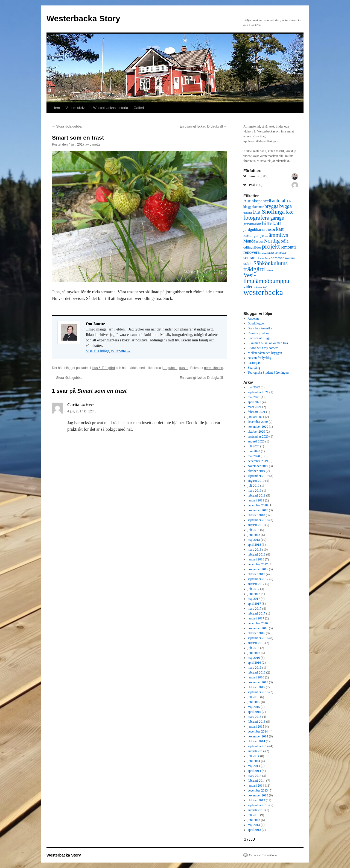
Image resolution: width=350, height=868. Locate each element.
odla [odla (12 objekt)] (285, 241)
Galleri (139, 108)
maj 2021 (254, 397)
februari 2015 (257, 722)
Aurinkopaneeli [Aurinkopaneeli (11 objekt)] (257, 201)
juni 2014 (254, 761)
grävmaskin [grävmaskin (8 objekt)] (252, 224)
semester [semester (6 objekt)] (281, 253)
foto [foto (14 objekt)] (290, 212)
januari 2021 (256, 417)
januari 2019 (256, 500)
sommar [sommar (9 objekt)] (278, 258)
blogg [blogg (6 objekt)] (247, 207)
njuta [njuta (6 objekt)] (259, 241)
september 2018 (258, 520)
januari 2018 (256, 559)
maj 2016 (254, 658)
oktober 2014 (256, 741)
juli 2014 (254, 756)
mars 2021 (255, 407)
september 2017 (258, 579)
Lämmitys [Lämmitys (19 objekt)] (277, 235)
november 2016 (258, 628)
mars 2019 (255, 491)
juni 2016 (254, 653)
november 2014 (258, 736)
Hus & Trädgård (103, 368)
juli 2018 (254, 530)
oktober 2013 (256, 800)
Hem (56, 108)
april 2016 (254, 663)
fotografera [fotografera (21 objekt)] (256, 218)
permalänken (213, 368)
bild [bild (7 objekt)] (291, 201)
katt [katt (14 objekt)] (280, 229)
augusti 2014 (256, 751)
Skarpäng (254, 368)
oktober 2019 (256, 471)
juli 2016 (254, 648)
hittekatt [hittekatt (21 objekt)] (272, 223)
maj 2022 (254, 387)
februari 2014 (257, 781)
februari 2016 (257, 672)
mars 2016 (255, 668)
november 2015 (258, 682)
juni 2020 (254, 451)
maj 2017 (254, 599)
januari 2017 (256, 618)
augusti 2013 (256, 810)
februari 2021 (257, 412)
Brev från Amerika (260, 328)
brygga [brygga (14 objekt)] (271, 206)
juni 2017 (254, 594)
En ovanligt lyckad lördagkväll (203, 126)
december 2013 (258, 790)
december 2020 (258, 422)
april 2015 (254, 712)
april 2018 (254, 545)
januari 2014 (256, 786)
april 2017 (254, 604)
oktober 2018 (256, 515)
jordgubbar (170, 368)
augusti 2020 (256, 441)
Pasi (256, 185)
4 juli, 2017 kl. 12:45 (82, 411)
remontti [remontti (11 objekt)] (288, 247)
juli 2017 (254, 589)
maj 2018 (254, 540)
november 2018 (258, 510)
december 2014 (258, 731)
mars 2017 (255, 609)
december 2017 (258, 564)
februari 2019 (257, 495)
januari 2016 (256, 677)
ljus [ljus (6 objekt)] (262, 236)
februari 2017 (257, 613)
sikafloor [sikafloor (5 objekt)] (265, 258)
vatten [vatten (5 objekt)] (269, 270)
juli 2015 (254, 697)
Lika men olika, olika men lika (268, 343)
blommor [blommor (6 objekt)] (258, 207)
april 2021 (254, 402)
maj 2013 (254, 825)
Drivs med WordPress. (263, 855)
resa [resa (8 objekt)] (263, 253)
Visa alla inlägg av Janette (108, 351)
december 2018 (258, 505)
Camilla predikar (259, 333)
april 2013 (254, 830)
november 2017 (258, 569)
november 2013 (258, 795)
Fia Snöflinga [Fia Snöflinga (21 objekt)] (269, 212)
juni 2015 (254, 702)
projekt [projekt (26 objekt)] (271, 246)
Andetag (253, 318)
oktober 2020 (256, 432)
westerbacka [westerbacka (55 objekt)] (263, 292)
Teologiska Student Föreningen (268, 373)
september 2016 (258, 638)
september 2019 (258, 476)
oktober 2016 (256, 633)
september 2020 (258, 436)
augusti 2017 (256, 584)
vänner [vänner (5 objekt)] (258, 287)
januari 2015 (256, 727)
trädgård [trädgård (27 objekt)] (254, 269)
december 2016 (258, 623)
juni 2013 (254, 820)
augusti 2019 (256, 481)
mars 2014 (255, 776)
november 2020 (258, 427)
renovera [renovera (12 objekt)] (251, 252)
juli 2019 (254, 486)
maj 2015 (254, 707)
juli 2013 (254, 815)
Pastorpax (254, 363)
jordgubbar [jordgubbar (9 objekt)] (252, 229)
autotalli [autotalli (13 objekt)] (280, 201)
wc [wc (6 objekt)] (265, 287)
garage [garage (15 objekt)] (277, 218)
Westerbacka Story (83, 18)
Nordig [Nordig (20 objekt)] (272, 241)
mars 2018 (255, 550)
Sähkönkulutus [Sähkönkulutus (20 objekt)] (271, 263)
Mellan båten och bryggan (265, 353)
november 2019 (258, 466)
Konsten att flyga (259, 338)
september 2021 (258, 392)
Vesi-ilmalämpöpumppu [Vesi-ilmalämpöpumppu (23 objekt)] (266, 278)
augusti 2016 (256, 643)
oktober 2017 (256, 574)
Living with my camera (263, 348)
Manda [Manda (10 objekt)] (249, 241)
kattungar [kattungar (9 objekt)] (251, 235)
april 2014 (254, 771)
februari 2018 (257, 554)
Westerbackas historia (111, 108)
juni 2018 (254, 535)
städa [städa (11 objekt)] (248, 264)
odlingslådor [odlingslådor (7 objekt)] (252, 247)
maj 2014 (254, 766)
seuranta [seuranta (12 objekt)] (251, 258)
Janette (95, 144)
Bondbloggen (257, 323)
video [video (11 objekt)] (248, 287)
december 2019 (258, 461)
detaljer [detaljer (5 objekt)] (248, 213)
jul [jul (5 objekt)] (263, 230)
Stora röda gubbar (67, 126)
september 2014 (258, 746)
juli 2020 (254, 446)
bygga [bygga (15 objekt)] (285, 206)
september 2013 (258, 805)
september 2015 (258, 692)
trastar (184, 368)
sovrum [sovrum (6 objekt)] (290, 258)
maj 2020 (254, 456)
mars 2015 (255, 717)
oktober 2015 (256, 687)
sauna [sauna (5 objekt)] (271, 253)
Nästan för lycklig (260, 358)
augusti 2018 (256, 525)
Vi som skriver (76, 108)
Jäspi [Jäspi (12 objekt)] (271, 229)
